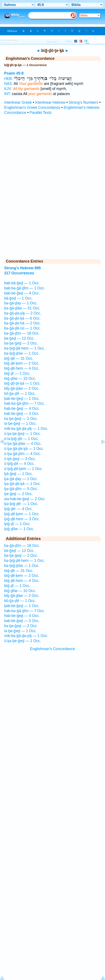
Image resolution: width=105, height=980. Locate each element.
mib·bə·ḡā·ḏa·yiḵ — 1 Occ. (26, 429)
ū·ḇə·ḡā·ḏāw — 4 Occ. (23, 444)
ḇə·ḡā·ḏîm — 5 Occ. (21, 489)
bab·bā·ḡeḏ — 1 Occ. (22, 283)
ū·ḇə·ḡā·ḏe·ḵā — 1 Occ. (24, 449)
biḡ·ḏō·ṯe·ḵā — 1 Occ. (22, 383)
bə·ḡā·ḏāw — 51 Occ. (22, 308)
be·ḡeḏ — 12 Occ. (19, 338)
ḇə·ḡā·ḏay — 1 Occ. (21, 479)
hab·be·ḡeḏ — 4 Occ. (22, 408)
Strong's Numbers (84, 102)
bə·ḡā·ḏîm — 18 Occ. (22, 333)
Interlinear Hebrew (50, 102)
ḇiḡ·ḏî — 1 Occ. (17, 524)
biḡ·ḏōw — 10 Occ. (20, 378)
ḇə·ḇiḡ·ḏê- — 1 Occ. (21, 504)
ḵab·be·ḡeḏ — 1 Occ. (22, 399)
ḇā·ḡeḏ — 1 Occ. (19, 474)
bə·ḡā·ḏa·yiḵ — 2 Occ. (23, 313)
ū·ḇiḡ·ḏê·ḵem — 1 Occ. (23, 469)
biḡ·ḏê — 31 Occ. (19, 358)
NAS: (9, 84)
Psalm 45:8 (14, 73)
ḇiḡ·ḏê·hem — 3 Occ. (22, 519)
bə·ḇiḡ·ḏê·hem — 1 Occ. (25, 348)
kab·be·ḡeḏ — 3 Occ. (22, 414)
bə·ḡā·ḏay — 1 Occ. (21, 303)
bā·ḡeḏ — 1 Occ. (18, 298)
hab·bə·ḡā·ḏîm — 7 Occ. (25, 403)
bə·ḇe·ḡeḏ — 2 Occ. (21, 343)
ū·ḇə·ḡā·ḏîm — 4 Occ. (23, 454)
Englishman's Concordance (53, 649)
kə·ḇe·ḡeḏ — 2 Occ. (21, 419)
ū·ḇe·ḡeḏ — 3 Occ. (20, 459)
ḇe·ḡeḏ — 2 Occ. (19, 494)
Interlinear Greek (18, 102)
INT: (7, 94)
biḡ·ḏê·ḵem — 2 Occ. (22, 363)
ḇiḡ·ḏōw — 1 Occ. (19, 529)
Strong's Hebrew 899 (22, 268)
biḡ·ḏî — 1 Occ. (17, 373)
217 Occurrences (19, 273)
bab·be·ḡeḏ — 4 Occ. (22, 293)
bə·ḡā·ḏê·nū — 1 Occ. (23, 328)
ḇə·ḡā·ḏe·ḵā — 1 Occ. (23, 484)
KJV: (8, 89)
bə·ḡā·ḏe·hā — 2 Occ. (23, 323)
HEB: (9, 79)
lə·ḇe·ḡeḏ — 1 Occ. (20, 423)
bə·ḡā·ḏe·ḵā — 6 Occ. (22, 318)
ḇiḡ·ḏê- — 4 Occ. (19, 509)
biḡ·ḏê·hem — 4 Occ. (22, 368)
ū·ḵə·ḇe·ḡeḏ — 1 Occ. (23, 434)
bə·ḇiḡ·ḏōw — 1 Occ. (22, 353)
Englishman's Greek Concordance (32, 108)
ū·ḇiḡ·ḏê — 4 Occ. (19, 464)
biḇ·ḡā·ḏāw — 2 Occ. (22, 388)
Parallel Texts (41, 113)
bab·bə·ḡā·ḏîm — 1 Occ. (25, 288)
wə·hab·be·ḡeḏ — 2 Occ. (25, 499)
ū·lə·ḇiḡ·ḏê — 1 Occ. (21, 439)
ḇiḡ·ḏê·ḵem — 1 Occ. (22, 514)
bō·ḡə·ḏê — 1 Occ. (20, 393)
